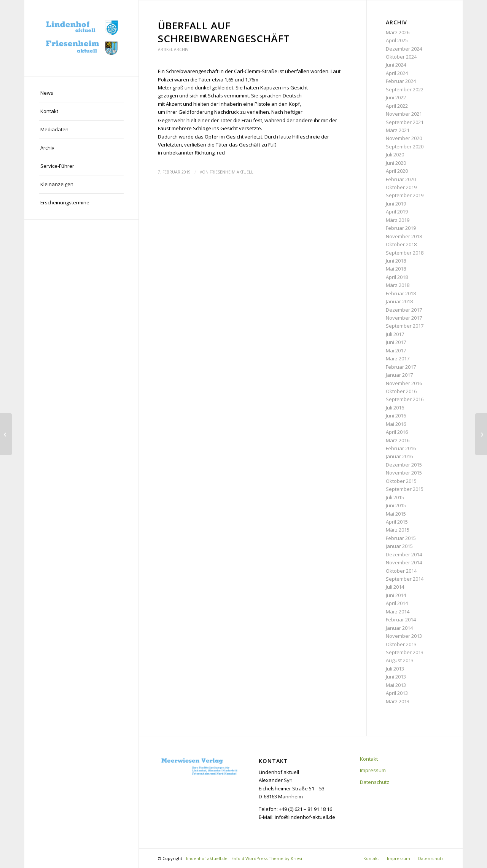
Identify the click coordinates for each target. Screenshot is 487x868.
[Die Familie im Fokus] (6, 434)
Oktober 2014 (401, 571)
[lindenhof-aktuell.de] (81, 38)
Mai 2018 (396, 269)
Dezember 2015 (404, 465)
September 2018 (405, 253)
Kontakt (369, 759)
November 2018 (404, 236)
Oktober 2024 (401, 57)
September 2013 (405, 652)
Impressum (373, 770)
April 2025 (397, 40)
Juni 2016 (396, 416)
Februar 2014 (401, 620)
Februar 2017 (401, 367)
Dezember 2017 (404, 310)
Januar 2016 (399, 456)
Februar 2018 (401, 293)
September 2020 (405, 147)
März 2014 (398, 612)
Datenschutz (375, 782)
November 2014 (404, 562)
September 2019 (405, 195)
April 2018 (397, 277)
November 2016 (404, 383)
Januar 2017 (399, 375)
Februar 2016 (401, 448)
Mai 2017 (396, 350)
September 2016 (405, 399)
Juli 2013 (395, 669)
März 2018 (398, 285)
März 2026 (398, 32)
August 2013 (400, 660)
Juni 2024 (396, 65)
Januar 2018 (399, 301)
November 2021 (404, 114)
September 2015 (405, 489)
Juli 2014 (395, 587)
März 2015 (398, 530)
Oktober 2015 (401, 481)
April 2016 (397, 432)
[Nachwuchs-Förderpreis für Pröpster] (481, 434)
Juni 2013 (396, 677)
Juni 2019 (396, 204)
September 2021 (405, 122)
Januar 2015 (399, 546)
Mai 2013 (396, 685)
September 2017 (405, 326)
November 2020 (404, 138)
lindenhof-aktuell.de (207, 858)
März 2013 (398, 701)
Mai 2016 (396, 424)
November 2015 (404, 473)
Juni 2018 (396, 261)
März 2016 (398, 440)
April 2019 (397, 212)
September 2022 (405, 89)
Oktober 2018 (401, 244)
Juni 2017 (396, 342)
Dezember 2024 (404, 49)
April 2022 (397, 106)
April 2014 (397, 603)
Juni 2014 (396, 595)
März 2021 (398, 130)
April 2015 (397, 522)
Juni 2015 (396, 505)
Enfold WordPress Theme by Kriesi (267, 858)
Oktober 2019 (401, 187)
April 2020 (397, 171)
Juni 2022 (396, 97)
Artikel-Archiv (173, 49)
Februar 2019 (401, 228)
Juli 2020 (395, 154)
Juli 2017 (395, 334)
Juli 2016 (395, 408)
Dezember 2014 (404, 554)
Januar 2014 (399, 628)
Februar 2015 (401, 538)
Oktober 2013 (401, 644)
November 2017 (404, 318)
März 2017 (398, 358)
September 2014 (405, 579)
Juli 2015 (395, 497)
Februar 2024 (401, 81)
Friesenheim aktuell (232, 172)
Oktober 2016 (401, 391)
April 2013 (397, 693)
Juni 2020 (396, 163)
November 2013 (404, 636)
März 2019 (398, 220)
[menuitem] (81, 93)
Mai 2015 (396, 514)
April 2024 (397, 73)
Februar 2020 (401, 179)
